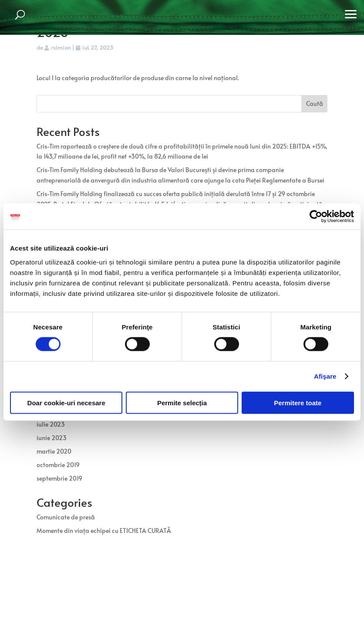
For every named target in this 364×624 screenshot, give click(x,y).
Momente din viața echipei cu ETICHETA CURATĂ (104, 531)
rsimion (61, 47)
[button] (351, 13)
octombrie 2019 (58, 465)
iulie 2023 (51, 424)
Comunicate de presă (66, 517)
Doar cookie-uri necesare (66, 402)
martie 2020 (54, 451)
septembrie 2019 (59, 478)
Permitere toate (298, 402)
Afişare (325, 376)
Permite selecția (182, 402)
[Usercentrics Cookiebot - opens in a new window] (316, 217)
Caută (315, 103)
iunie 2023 (52, 438)
